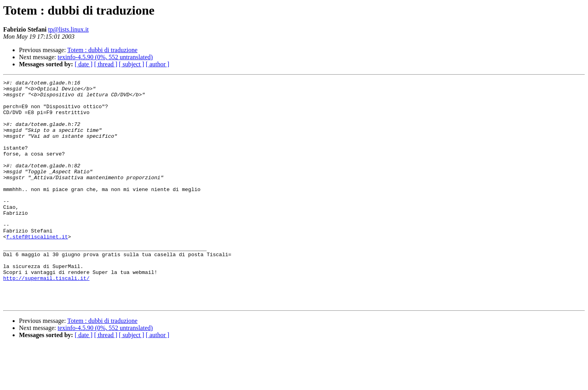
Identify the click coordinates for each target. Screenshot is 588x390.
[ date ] (84, 64)
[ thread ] (106, 64)
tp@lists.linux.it (69, 29)
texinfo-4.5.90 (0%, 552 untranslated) (105, 57)
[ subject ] (132, 64)
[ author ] (158, 64)
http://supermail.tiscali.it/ (46, 318)
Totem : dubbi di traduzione (102, 50)
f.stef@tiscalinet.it (37, 268)
